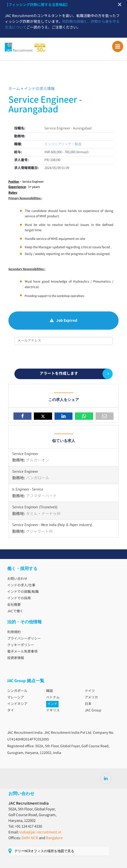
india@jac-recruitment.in (40, 832)
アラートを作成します (59, 374)
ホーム (14, 89)
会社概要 (14, 605)
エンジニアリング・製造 (63, 144)
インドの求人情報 (39, 89)
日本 (88, 704)
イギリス (53, 710)
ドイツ (90, 691)
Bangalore (54, 838)
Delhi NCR (30, 838)
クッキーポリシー (21, 645)
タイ (11, 710)
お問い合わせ (17, 579)
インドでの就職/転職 (23, 592)
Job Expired (64, 321)
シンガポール (17, 691)
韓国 (49, 691)
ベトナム (53, 698)
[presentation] (63, 357)
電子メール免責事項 (22, 652)
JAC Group (93, 710)
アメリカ (91, 698)
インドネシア (17, 704)
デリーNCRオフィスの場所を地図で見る (44, 851)
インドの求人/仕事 (21, 585)
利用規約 (14, 632)
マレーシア (16, 698)
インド (52, 704)
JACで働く (15, 611)
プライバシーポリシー (24, 639)
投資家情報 (16, 658)
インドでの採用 (19, 598)
